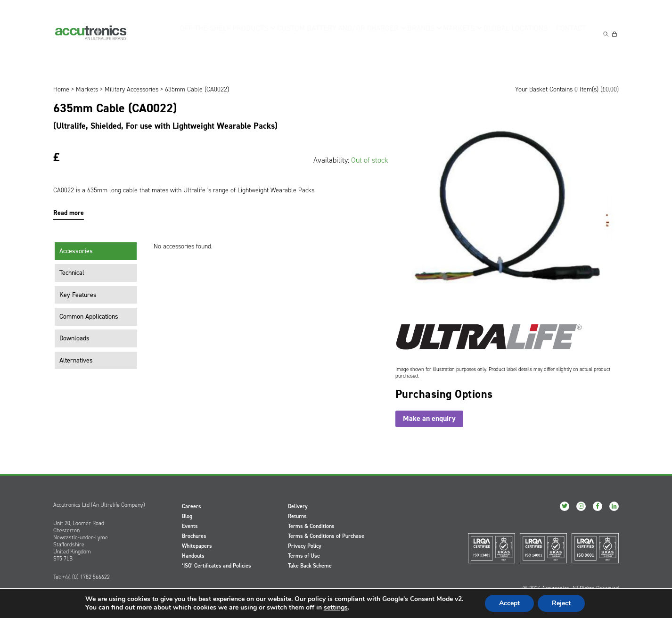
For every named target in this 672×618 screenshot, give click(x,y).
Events (190, 526)
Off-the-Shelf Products (230, 33)
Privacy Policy (305, 546)
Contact (573, 33)
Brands (415, 33)
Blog (187, 516)
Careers (192, 506)
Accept (509, 603)
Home (61, 89)
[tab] (96, 251)
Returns (297, 516)
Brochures (194, 536)
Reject (561, 603)
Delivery (298, 506)
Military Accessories (131, 89)
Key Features (78, 295)
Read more (69, 213)
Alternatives (76, 360)
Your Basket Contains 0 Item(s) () (567, 89)
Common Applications (89, 317)
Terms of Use (304, 556)
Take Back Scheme (310, 566)
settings (336, 608)
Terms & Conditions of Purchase (326, 536)
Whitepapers (197, 546)
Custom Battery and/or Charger (335, 33)
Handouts (193, 556)
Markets (457, 33)
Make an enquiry (429, 418)
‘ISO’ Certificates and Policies (217, 566)
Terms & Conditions (311, 526)
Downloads (74, 338)
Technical (72, 273)
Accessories (76, 251)
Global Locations (515, 33)
